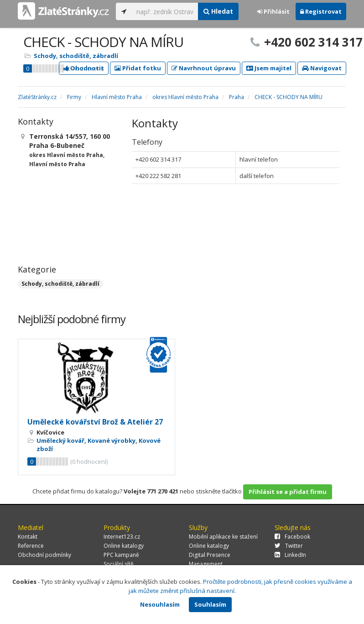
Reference (31, 546)
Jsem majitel (269, 68)
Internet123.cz (122, 537)
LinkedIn (290, 555)
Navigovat (322, 68)
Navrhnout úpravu (204, 68)
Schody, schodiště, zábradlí (76, 56)
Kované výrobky (112, 440)
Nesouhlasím (160, 604)
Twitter (289, 546)
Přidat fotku (138, 68)
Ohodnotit (84, 68)
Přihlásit (273, 11)
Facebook (292, 537)
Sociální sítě (119, 564)
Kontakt (28, 537)
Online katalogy (124, 546)
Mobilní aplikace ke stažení (223, 537)
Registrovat (321, 11)
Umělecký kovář (60, 440)
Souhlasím (210, 604)
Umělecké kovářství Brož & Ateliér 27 (95, 422)
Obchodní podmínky (44, 555)
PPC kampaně (121, 555)
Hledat (218, 11)
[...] (165, 11)
